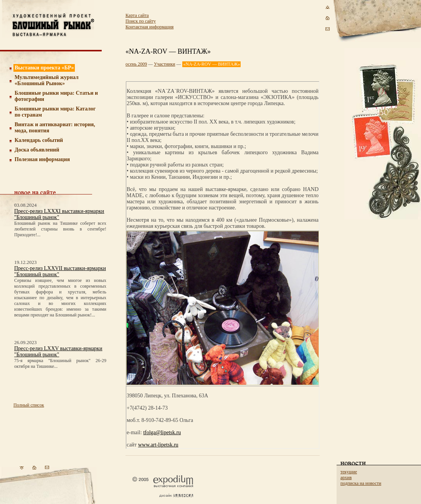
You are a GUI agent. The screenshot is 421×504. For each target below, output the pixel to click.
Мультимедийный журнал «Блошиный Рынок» (47, 80)
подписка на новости (361, 483)
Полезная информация (42, 159)
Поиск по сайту (141, 21)
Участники (165, 64)
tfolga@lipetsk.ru (162, 432)
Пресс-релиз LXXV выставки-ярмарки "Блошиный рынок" (58, 352)
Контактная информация (149, 27)
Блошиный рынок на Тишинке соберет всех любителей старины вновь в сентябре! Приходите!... (60, 229)
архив (346, 478)
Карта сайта (137, 15)
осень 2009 (136, 64)
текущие (349, 472)
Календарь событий (39, 140)
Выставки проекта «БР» (44, 68)
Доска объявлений (37, 150)
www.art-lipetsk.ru (158, 445)
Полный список (29, 405)
